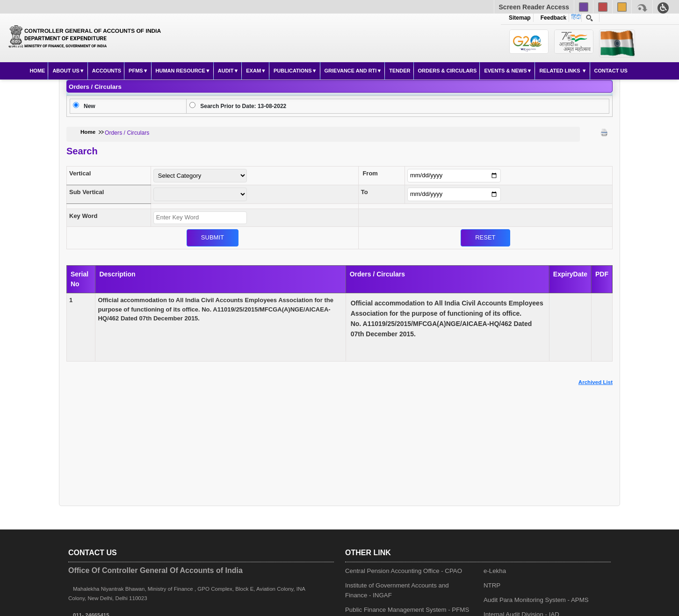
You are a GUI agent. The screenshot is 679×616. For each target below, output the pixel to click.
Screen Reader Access (534, 7)
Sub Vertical (87, 192)
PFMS (136, 71)
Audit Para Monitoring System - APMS (536, 600)
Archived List (596, 382)
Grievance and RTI (351, 71)
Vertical (80, 173)
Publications (293, 71)
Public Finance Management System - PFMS (407, 610)
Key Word (83, 216)
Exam (253, 71)
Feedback (552, 18)
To (365, 192)
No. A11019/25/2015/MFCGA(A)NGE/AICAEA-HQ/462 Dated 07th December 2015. (447, 319)
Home (37, 71)
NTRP (492, 585)
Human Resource (181, 71)
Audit (226, 71)
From (370, 173)
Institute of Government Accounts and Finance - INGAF (397, 590)
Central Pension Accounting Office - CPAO (404, 571)
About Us (66, 71)
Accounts (107, 71)
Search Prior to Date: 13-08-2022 (243, 106)
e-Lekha (495, 571)
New (90, 106)
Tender (400, 71)
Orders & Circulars (448, 71)
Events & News (505, 71)
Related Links (560, 71)
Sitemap (520, 18)
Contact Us (611, 71)
